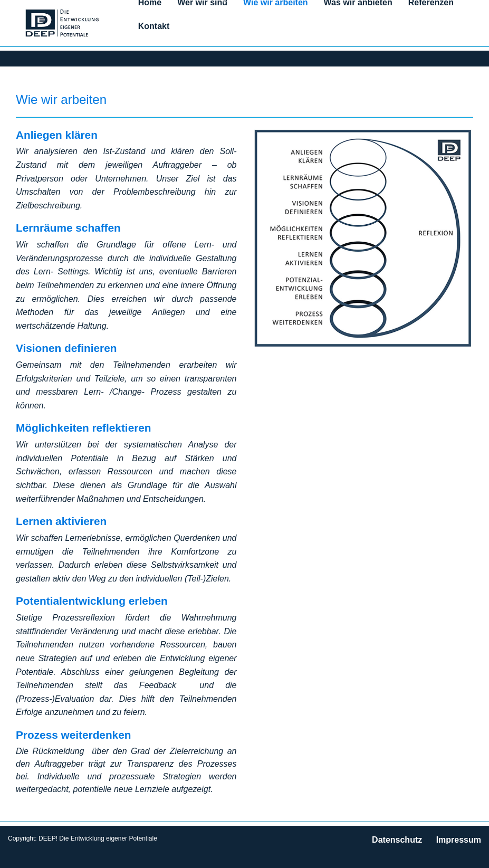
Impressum (459, 840)
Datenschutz (397, 840)
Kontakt (154, 26)
